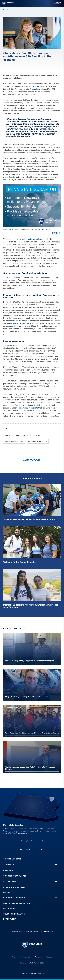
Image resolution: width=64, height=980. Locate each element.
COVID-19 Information (14, 914)
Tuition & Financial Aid (15, 876)
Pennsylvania (22, 435)
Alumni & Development (15, 887)
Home (6, 10)
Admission (8, 870)
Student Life (10, 882)
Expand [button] (55, 233)
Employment (10, 919)
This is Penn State (12, 859)
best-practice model (30, 239)
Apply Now (25, 849)
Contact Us (9, 908)
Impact (8, 435)
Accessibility (39, 957)
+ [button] (56, 859)
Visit (41, 849)
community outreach (38, 441)
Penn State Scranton (14, 441)
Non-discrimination (26, 957)
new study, (36, 89)
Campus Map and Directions (17, 903)
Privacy (14, 957)
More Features (31, 460)
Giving (6, 892)
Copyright (49, 957)
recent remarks (29, 408)
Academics (9, 865)
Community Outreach (14, 897)
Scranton (36, 435)
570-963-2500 (48, 931)
